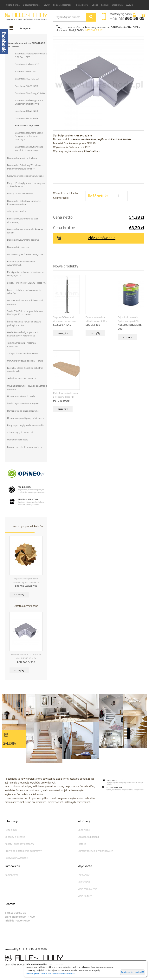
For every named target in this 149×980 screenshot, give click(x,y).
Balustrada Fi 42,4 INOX (26, 118)
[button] (135, 15)
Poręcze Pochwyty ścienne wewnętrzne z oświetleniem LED (26, 184)
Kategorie (25, 28)
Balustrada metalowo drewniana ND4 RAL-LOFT (31, 55)
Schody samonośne (17, 211)
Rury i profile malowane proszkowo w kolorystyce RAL (25, 273)
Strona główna (13, 5)
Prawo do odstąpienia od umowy (23, 850)
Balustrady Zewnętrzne (19, 247)
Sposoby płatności (15, 836)
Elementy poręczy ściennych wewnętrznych (21, 263)
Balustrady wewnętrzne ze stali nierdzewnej (22, 220)
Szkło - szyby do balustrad (20, 431)
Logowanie (84, 874)
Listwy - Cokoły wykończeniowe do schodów (24, 291)
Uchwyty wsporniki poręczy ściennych (25, 417)
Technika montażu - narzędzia (22, 378)
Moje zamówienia (87, 888)
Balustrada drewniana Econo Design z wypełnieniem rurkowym (29, 136)
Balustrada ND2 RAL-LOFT (28, 79)
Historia (82, 843)
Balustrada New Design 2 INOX (30, 93)
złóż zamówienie (86, 238)
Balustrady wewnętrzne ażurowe (23, 239)
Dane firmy (84, 829)
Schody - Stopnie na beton (20, 193)
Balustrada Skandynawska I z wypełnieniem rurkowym (29, 148)
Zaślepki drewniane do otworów (23, 352)
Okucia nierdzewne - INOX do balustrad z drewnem (27, 386)
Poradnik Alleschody (62, 5)
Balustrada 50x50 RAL (26, 71)
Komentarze (12, 874)
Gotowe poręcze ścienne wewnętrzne (25, 175)
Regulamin (11, 829)
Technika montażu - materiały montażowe (22, 344)
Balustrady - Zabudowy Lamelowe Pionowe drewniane (24, 202)
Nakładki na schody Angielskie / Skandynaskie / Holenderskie (22, 333)
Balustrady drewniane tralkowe (22, 158)
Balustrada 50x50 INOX (26, 86)
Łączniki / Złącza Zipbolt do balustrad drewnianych (25, 369)
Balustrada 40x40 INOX (26, 111)
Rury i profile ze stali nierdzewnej (23, 410)
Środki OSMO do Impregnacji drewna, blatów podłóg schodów (25, 312)
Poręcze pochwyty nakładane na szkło (26, 424)
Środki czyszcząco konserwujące (23, 403)
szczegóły (19, 594)
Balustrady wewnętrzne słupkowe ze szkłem (25, 230)
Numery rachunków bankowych (95, 850)
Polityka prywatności (16, 857)
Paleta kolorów (81, 5)
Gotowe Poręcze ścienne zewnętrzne (25, 254)
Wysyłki (130, 5)
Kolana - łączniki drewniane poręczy (25, 446)
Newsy (47, 5)
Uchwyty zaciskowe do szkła (21, 395)
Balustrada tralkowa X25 (27, 64)
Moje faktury (85, 895)
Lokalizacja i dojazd (88, 836)
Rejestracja (84, 881)
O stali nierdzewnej (32, 5)
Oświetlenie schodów (18, 439)
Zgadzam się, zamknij (132, 972)
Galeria (95, 5)
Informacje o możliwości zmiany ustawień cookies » (50, 973)
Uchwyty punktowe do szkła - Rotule (25, 360)
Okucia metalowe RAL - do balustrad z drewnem (26, 301)
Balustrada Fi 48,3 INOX (27, 125)
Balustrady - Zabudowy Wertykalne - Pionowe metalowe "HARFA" (25, 167)
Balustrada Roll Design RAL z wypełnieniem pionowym (29, 102)
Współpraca (117, 5)
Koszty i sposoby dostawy (19, 843)
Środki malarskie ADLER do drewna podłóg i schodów (24, 323)
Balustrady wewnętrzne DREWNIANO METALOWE (26, 45)
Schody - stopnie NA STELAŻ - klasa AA (26, 282)
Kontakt (105, 5)
